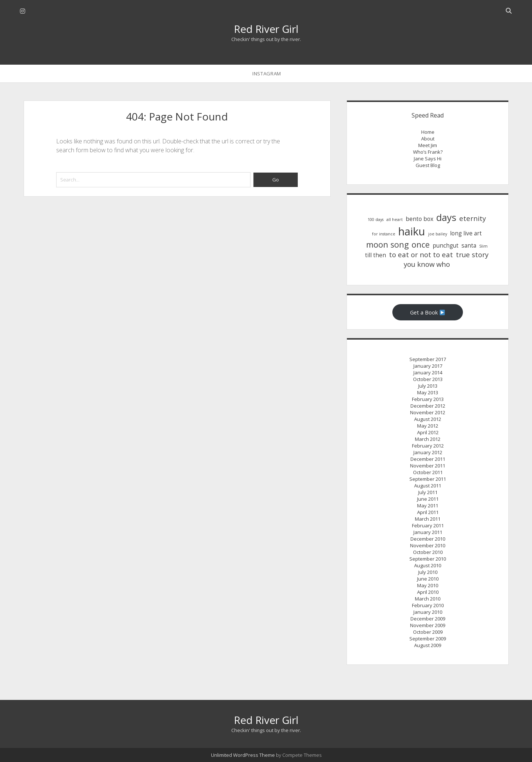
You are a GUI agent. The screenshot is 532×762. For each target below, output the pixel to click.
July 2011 (428, 492)
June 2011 (428, 499)
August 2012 (428, 419)
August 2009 (428, 645)
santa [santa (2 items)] (469, 246)
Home (428, 132)
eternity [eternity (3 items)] (473, 218)
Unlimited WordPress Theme (243, 755)
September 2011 (428, 479)
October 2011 (428, 472)
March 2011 (428, 519)
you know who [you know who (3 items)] (427, 264)
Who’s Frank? (428, 152)
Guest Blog (428, 165)
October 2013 (428, 379)
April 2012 (428, 432)
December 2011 (428, 459)
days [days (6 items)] (446, 217)
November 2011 (428, 466)
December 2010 (428, 539)
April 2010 (428, 592)
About (428, 139)
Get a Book (428, 312)
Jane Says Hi (428, 159)
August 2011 (428, 486)
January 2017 (428, 366)
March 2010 (428, 599)
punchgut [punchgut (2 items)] (446, 246)
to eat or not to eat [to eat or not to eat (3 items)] (421, 254)
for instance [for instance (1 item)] (384, 234)
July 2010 (428, 572)
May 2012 (428, 426)
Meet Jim (428, 145)
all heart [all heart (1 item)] (395, 220)
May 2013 (428, 392)
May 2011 (428, 506)
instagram (267, 74)
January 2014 (428, 373)
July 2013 (428, 386)
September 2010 (428, 559)
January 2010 (428, 612)
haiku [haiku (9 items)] (412, 231)
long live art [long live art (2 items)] (466, 233)
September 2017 (428, 359)
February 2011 (428, 525)
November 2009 (428, 625)
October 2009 (428, 632)
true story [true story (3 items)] (472, 254)
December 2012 (428, 406)
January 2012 (428, 452)
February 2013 (428, 399)
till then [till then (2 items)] (376, 255)
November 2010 (428, 545)
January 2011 (428, 532)
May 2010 (428, 585)
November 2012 (428, 412)
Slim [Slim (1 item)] (483, 246)
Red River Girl (266, 29)
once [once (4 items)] (421, 244)
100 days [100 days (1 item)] (376, 220)
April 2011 (428, 512)
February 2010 (428, 605)
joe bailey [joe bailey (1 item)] (438, 234)
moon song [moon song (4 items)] (387, 244)
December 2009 (428, 619)
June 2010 (428, 579)
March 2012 (428, 439)
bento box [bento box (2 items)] (420, 219)
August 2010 (428, 565)
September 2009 (428, 639)
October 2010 (428, 552)
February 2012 (428, 446)
